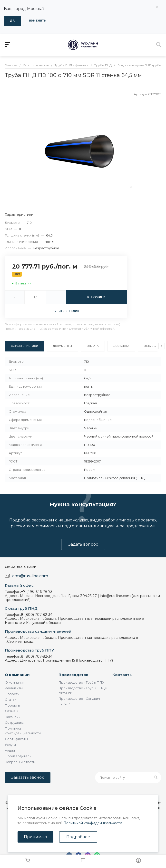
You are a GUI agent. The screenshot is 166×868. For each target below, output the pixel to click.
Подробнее (78, 837)
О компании (17, 675)
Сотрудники (15, 722)
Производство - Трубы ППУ (81, 682)
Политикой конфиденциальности (93, 823)
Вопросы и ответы (20, 762)
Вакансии (13, 717)
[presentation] (162, 346)
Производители (18, 756)
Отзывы (11, 711)
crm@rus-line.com (30, 576)
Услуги (10, 744)
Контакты (122, 675)
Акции (10, 750)
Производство (73, 675)
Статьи (11, 699)
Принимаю (35, 837)
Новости (12, 694)
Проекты (12, 705)
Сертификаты (16, 739)
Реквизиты (14, 688)
